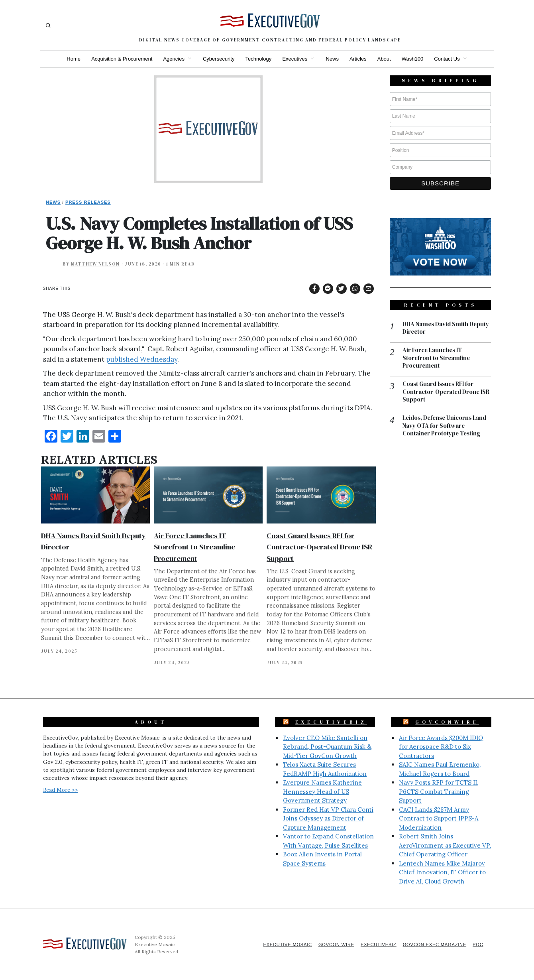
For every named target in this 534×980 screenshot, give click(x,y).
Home (72, 59)
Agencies (173, 59)
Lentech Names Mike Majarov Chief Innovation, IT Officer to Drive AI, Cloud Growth (442, 872)
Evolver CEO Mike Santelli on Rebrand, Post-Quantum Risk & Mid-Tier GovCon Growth (327, 747)
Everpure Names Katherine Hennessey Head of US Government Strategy (322, 791)
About (385, 59)
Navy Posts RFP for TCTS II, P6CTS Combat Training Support (439, 791)
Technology (258, 59)
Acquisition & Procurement (121, 59)
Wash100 (414, 59)
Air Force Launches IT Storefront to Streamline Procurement (194, 547)
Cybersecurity (218, 59)
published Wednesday (142, 359)
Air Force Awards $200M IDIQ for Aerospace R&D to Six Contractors (441, 747)
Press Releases (88, 202)
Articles (359, 59)
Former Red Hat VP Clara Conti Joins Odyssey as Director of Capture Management (328, 819)
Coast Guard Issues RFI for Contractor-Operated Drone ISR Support (319, 547)
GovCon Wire (334, 945)
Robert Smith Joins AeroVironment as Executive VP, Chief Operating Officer (445, 845)
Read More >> (61, 790)
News (333, 59)
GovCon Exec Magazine (434, 945)
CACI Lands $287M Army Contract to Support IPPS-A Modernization (439, 819)
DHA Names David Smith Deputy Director (446, 328)
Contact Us (449, 59)
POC (478, 945)
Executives (295, 59)
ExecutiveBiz (331, 722)
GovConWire (447, 722)
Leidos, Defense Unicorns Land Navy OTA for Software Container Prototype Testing (446, 427)
